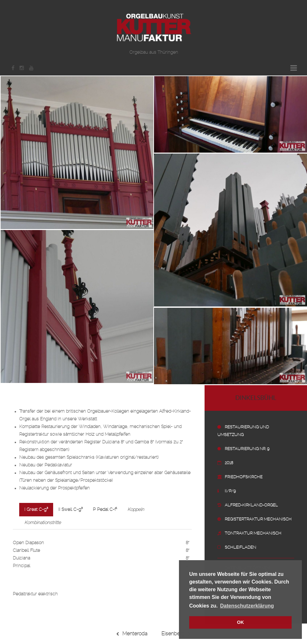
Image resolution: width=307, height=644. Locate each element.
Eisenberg (176, 634)
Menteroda (132, 634)
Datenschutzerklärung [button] (247, 606)
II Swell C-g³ (70, 510)
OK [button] (240, 622)
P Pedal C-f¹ (105, 510)
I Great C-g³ (36, 510)
